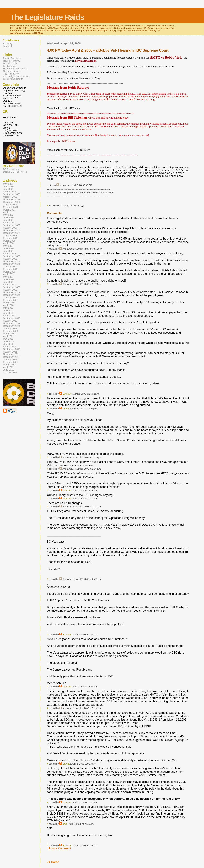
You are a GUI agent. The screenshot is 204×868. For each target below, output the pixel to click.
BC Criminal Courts (13, 79)
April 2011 (8, 336)
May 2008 (8, 246)
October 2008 (10, 259)
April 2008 (8, 243)
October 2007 (10, 228)
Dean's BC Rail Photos (15, 172)
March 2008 (9, 241)
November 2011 (11, 354)
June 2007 (8, 217)
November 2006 (11, 199)
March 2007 (9, 210)
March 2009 (9, 272)
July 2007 (8, 220)
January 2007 (10, 205)
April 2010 (8, 305)
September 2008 (12, 256)
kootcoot (67, 490)
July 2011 (8, 344)
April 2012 (8, 367)
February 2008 (11, 238)
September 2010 (12, 318)
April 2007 (8, 212)
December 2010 (11, 326)
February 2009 (11, 269)
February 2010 (11, 300)
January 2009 (10, 267)
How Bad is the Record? (16, 69)
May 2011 (8, 339)
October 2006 (10, 197)
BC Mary (67, 394)
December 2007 (11, 233)
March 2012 (9, 365)
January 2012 (10, 359)
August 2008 (10, 254)
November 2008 (11, 261)
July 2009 (8, 282)
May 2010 (8, 308)
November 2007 (11, 230)
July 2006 (8, 189)
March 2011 (9, 334)
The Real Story (11, 74)
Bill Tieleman (10, 66)
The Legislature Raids (47, 17)
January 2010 (10, 298)
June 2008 (8, 248)
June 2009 (8, 279)
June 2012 (8, 370)
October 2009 (10, 290)
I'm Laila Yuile (10, 63)
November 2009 (11, 292)
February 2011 (11, 331)
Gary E (66, 409)
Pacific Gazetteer (12, 58)
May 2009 (8, 277)
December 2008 (11, 264)
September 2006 (12, 194)
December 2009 (11, 295)
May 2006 (8, 184)
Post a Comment (60, 848)
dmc (65, 824)
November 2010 (11, 323)
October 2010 (10, 321)
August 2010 (10, 316)
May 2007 (8, 215)
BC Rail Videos (11, 169)
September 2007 (12, 225)
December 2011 (11, 357)
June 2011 (8, 341)
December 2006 (11, 202)
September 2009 (12, 287)
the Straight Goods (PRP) (16, 76)
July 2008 (8, 251)
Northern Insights (12, 71)
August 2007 (10, 223)
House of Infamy (12, 61)
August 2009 (10, 285)
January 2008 (10, 236)
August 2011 (10, 347)
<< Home (53, 862)
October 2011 (10, 352)
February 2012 (11, 362)
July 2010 (8, 313)
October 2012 (10, 372)
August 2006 (10, 192)
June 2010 (8, 310)
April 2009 (8, 274)
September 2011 (12, 349)
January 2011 (10, 328)
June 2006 (8, 187)
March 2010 (9, 303)
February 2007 (11, 207)
